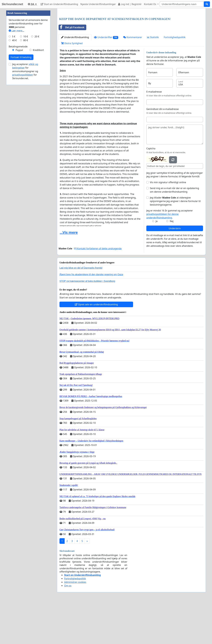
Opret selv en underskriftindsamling (96, 346)
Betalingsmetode (18, 135)
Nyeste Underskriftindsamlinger (98, 4)
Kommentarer (133, 78)
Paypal (19, 138)
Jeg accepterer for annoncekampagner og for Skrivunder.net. (25, 159)
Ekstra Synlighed (72, 84)
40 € (14, 129)
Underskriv (175, 270)
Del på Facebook (72, 69)
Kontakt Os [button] (150, 4)
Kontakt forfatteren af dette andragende (98, 290)
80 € (26, 129)
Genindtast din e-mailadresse (163, 150)
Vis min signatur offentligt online (168, 223)
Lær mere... (16, 119)
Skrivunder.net (12, 4)
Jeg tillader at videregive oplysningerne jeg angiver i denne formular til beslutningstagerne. (175, 242)
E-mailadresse (154, 133)
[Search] (182, 4)
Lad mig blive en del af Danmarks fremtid (81, 309)
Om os (68, 627)
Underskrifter (106, 78)
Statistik (153, 78)
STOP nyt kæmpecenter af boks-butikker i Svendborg (87, 322)
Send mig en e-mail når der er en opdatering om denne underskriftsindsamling (174, 231)
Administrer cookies (75, 623)
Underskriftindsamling (75, 78)
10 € (26, 125)
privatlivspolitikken (23, 163)
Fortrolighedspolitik (175, 78)
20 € (37, 125)
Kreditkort (38, 138)
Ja (157, 262)
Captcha (151, 190)
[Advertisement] (131, 34)
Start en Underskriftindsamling (59, 4)
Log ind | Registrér (130, 4)
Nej (172, 262)
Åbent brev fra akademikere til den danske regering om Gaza (91, 316)
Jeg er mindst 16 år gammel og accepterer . (170, 255)
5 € (14, 125)
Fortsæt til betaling (21, 146)
